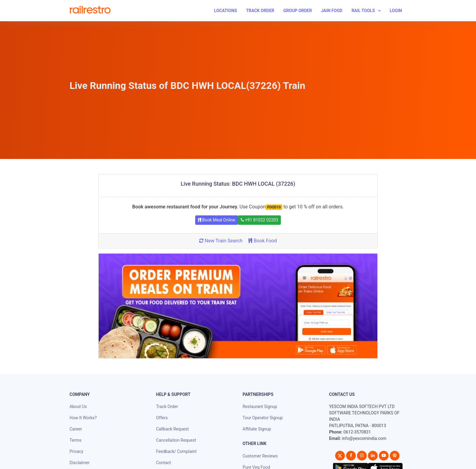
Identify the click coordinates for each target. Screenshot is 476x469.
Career (76, 429)
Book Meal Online (217, 220)
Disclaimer (80, 463)
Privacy (76, 451)
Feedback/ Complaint (176, 451)
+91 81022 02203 (260, 220)
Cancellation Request (176, 440)
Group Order (297, 11)
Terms (75, 440)
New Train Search (221, 241)
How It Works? (83, 418)
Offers (162, 418)
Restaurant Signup (260, 407)
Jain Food (332, 11)
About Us (78, 407)
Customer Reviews (260, 456)
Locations (225, 11)
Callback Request (172, 429)
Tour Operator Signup (263, 418)
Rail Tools (363, 11)
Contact (163, 463)
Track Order (260, 11)
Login (396, 11)
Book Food (262, 241)
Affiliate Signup (257, 429)
